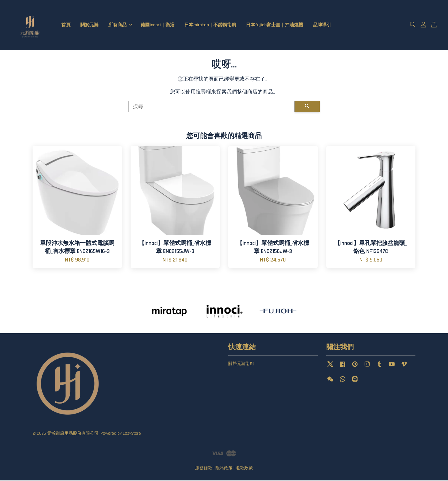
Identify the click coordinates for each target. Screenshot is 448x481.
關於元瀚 (89, 25)
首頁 (66, 25)
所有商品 (120, 25)
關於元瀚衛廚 (241, 364)
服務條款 (204, 469)
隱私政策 (224, 469)
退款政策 (244, 469)
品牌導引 (322, 25)
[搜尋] (211, 107)
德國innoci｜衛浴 (158, 25)
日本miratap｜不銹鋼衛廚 (210, 25)
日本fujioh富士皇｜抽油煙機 (275, 25)
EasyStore (132, 434)
